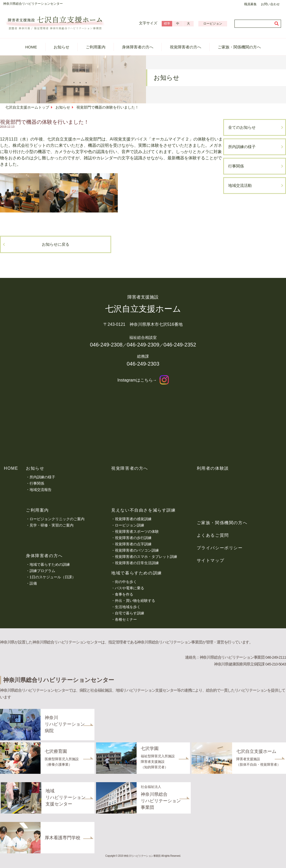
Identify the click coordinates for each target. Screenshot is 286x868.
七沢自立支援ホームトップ (27, 107)
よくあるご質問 (213, 535)
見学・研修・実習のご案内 (52, 525)
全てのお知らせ (242, 127)
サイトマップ (211, 560)
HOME (31, 47)
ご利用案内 (96, 47)
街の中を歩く (126, 582)
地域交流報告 (41, 490)
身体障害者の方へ (138, 47)
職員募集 (250, 4)
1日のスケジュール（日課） (53, 577)
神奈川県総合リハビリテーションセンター (33, 4)
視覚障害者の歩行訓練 (133, 538)
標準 (167, 24)
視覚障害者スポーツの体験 (137, 531)
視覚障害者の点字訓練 (133, 544)
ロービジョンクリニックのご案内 (57, 519)
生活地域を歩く (128, 607)
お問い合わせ (270, 4)
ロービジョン (213, 24)
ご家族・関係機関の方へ (239, 47)
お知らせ (61, 47)
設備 (33, 583)
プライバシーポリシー (220, 548)
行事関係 (236, 166)
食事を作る (124, 594)
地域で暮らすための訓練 (50, 564)
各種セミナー (126, 619)
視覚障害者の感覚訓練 (133, 519)
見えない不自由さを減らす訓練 (143, 510)
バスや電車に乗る (130, 588)
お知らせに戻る (56, 244)
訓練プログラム (42, 571)
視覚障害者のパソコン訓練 (137, 550)
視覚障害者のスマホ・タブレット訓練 (146, 557)
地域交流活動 (240, 185)
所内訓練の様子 (242, 147)
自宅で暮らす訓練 (130, 613)
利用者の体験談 (213, 468)
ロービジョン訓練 (130, 525)
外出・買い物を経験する (135, 601)
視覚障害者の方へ (186, 47)
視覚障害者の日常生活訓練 (137, 563)
